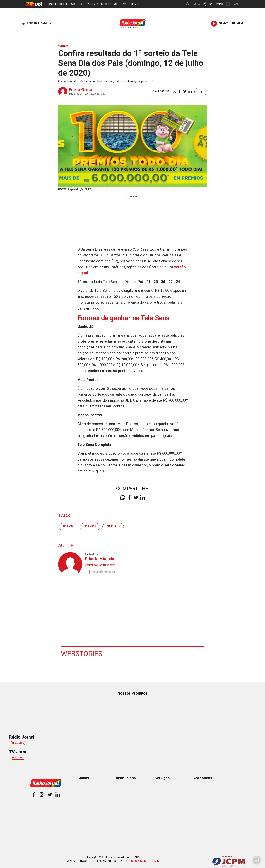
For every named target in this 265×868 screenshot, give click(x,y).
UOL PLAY (120, 4)
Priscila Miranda (81, 90)
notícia (68, 527)
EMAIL (232, 4)
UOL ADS (134, 4)
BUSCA (193, 4)
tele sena (113, 527)
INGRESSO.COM (59, 4)
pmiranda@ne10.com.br (100, 565)
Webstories (82, 654)
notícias (90, 527)
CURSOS (106, 4)
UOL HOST (77, 4)
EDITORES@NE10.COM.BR (145, 861)
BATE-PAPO (213, 4)
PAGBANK (92, 4)
